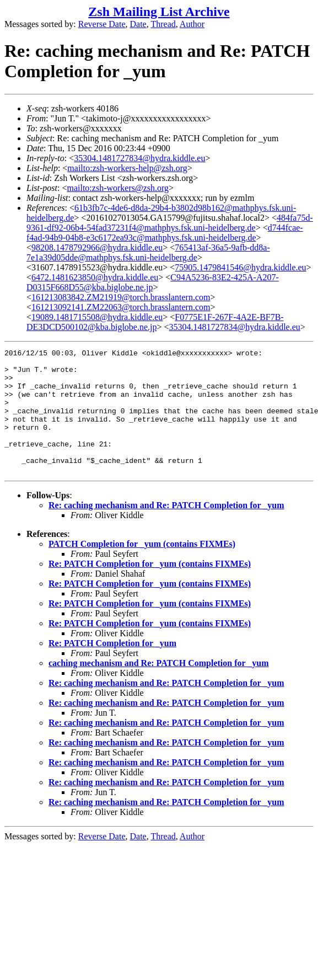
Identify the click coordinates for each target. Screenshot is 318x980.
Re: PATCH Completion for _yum (112, 668)
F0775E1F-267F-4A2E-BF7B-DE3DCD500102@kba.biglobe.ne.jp (155, 322)
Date (138, 24)
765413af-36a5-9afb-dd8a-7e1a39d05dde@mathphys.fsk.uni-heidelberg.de (148, 252)
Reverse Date (102, 24)
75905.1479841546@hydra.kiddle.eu (240, 267)
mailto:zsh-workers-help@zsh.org (127, 168)
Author (192, 24)
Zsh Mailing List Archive (159, 12)
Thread (163, 24)
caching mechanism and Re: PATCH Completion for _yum (159, 688)
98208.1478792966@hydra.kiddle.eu (97, 247)
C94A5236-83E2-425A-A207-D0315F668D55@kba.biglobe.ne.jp (153, 282)
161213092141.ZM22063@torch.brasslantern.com (121, 307)
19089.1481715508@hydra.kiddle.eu (97, 317)
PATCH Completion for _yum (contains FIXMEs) (142, 569)
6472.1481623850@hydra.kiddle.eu (95, 277)
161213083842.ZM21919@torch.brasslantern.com (121, 297)
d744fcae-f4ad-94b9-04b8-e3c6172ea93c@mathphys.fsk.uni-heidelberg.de (165, 233)
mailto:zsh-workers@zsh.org (118, 188)
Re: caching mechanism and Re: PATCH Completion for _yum (166, 530)
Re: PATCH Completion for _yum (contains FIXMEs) (150, 588)
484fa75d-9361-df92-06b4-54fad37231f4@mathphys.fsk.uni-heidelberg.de (170, 223)
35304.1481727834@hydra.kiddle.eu (139, 158)
